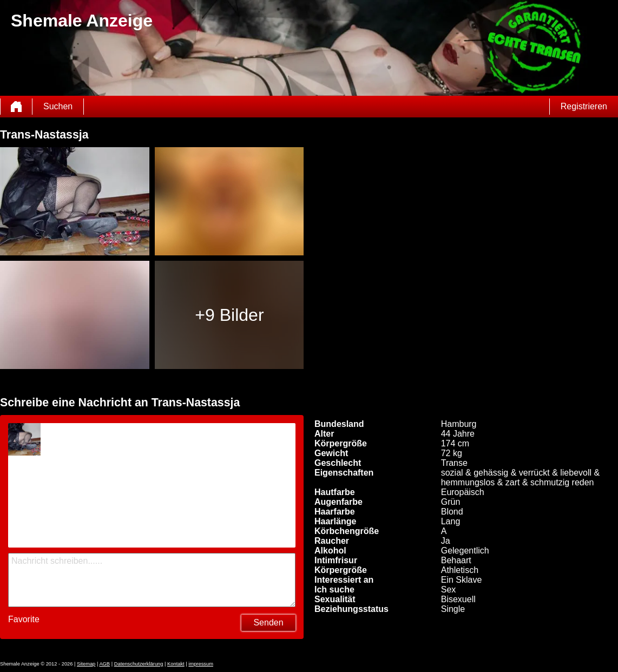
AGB (104, 664)
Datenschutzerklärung (139, 664)
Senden (268, 622)
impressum (201, 664)
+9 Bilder (229, 315)
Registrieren (584, 106)
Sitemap (86, 664)
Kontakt (176, 664)
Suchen (58, 106)
